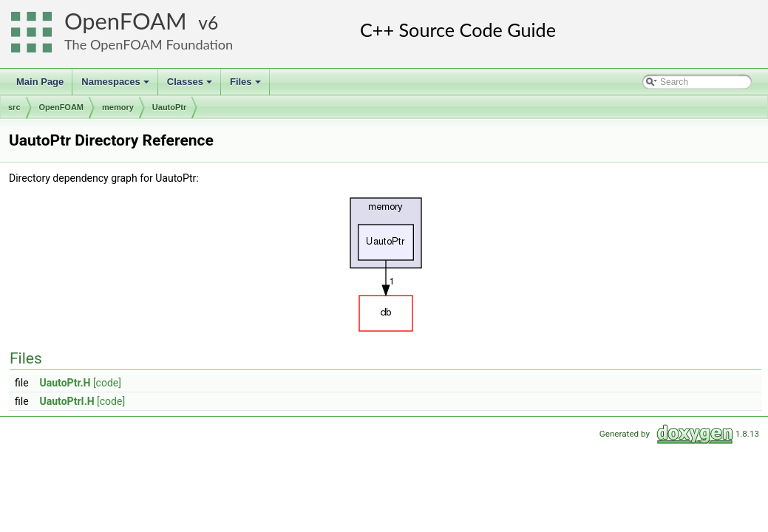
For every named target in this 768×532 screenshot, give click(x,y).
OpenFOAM (126, 21)
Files (247, 86)
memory (118, 107)
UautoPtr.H (65, 383)
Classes (191, 86)
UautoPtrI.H (67, 401)
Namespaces (116, 86)
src (14, 107)
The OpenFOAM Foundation (149, 44)
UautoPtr (169, 107)
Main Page (40, 82)
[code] (107, 383)
